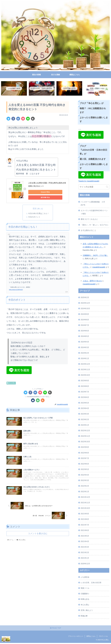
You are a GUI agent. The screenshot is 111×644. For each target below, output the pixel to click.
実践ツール (85, 588)
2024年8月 (85, 320)
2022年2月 (85, 486)
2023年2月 (85, 420)
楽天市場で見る (38, 198)
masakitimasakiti (99, 267)
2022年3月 (85, 481)
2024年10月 (85, 309)
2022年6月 (85, 464)
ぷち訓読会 (85, 577)
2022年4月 (85, 475)
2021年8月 (85, 520)
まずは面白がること (88, 231)
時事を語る (85, 599)
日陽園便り (85, 594)
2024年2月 (85, 353)
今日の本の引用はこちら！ (39, 214)
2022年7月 (85, 459)
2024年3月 (85, 348)
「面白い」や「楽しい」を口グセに (95, 225)
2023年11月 (85, 370)
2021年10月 (85, 508)
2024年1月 (85, 359)
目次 (35, 209)
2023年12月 (85, 364)
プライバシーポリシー (76, 637)
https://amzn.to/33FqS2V (17, 290)
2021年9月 (85, 514)
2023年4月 (85, 409)
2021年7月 (85, 525)
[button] (107, 187)
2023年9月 (85, 381)
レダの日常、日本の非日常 (91, 583)
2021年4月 (85, 542)
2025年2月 (85, 298)
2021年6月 (85, 531)
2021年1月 (85, 558)
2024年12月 (85, 303)
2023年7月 (85, 392)
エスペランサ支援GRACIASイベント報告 (94, 212)
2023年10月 (85, 375)
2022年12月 (85, 431)
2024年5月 (85, 337)
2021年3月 (85, 547)
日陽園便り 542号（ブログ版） (95, 256)
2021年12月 (85, 497)
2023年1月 (85, 425)
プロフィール (103, 637)
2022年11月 (85, 436)
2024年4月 (85, 342)
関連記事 (84, 616)
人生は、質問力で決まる (92, 281)
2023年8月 (85, 386)
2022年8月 (85, 453)
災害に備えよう (87, 611)
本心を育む (11, 383)
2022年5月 (85, 470)
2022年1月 (85, 492)
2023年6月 (85, 398)
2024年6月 (85, 331)
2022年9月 (85, 448)
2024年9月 (85, 314)
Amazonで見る (38, 192)
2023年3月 (85, 414)
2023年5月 (85, 403)
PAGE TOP (55, 629)
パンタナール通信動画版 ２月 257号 (94, 204)
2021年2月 (85, 553)
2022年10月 (85, 442)
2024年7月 (85, 325)
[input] (94, 187)
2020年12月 (85, 564)
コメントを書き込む (38, 537)
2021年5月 (85, 536)
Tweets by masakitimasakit (89, 181)
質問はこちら (91, 637)
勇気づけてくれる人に (89, 220)
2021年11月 (85, 503)
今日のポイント (34, 217)
